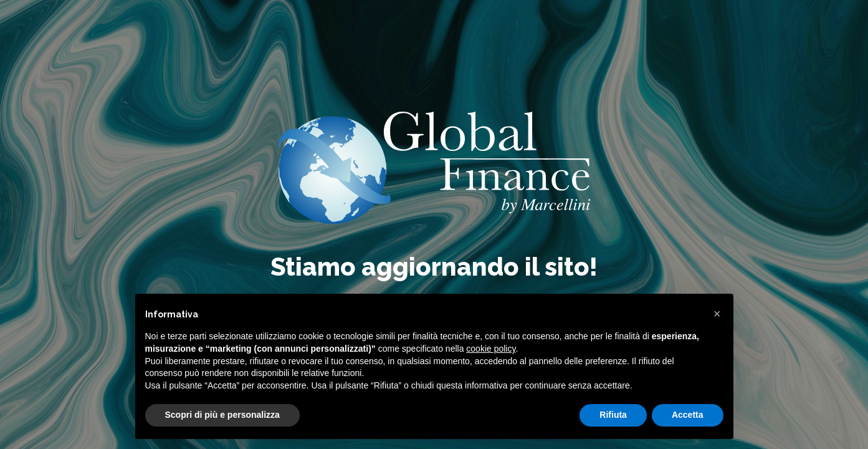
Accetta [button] (688, 415)
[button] (717, 314)
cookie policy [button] (491, 349)
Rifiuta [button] (613, 415)
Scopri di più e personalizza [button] (222, 415)
